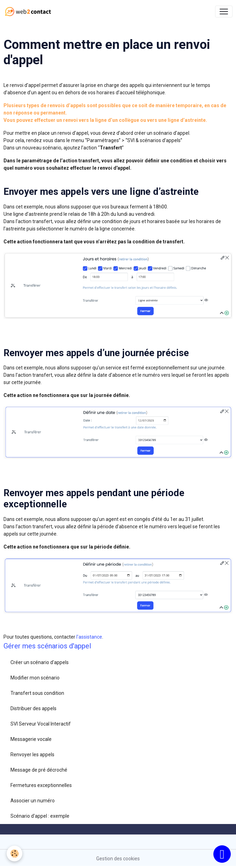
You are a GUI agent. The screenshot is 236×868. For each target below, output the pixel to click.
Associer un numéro (33, 801)
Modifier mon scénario (35, 678)
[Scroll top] (222, 854)
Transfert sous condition (37, 693)
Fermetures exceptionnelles (41, 785)
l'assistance (89, 637)
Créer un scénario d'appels (40, 662)
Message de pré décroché (39, 770)
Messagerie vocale (31, 739)
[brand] (29, 12)
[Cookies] (15, 854)
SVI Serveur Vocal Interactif (41, 724)
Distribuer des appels (33, 708)
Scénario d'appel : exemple (40, 816)
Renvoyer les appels (32, 755)
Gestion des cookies (118, 859)
